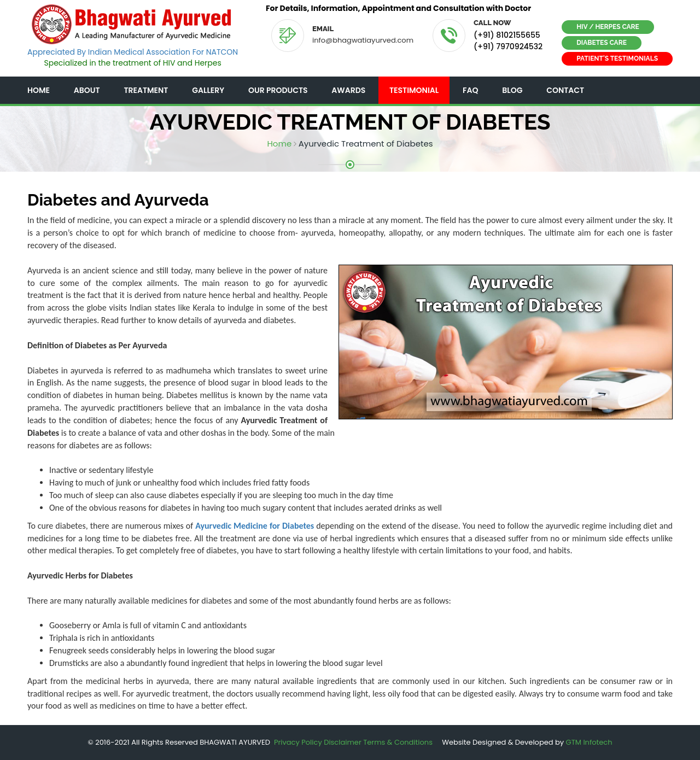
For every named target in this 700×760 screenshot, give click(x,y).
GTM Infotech (589, 742)
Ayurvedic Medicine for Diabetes (255, 526)
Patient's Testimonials (617, 59)
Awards (348, 90)
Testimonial (414, 90)
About (87, 90)
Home (39, 90)
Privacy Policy (298, 742)
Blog (512, 90)
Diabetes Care (602, 43)
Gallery (208, 90)
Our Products (278, 90)
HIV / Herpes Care (608, 27)
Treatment (146, 90)
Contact (565, 90)
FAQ (470, 90)
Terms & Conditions (398, 742)
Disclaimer (343, 742)
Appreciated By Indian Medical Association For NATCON (133, 52)
